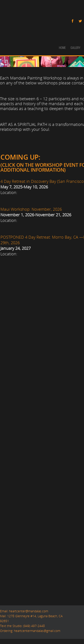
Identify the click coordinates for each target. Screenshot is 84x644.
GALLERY (75, 47)
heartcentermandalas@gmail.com (37, 630)
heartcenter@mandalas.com (28, 611)
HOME (62, 47)
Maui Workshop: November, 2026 (31, 209)
